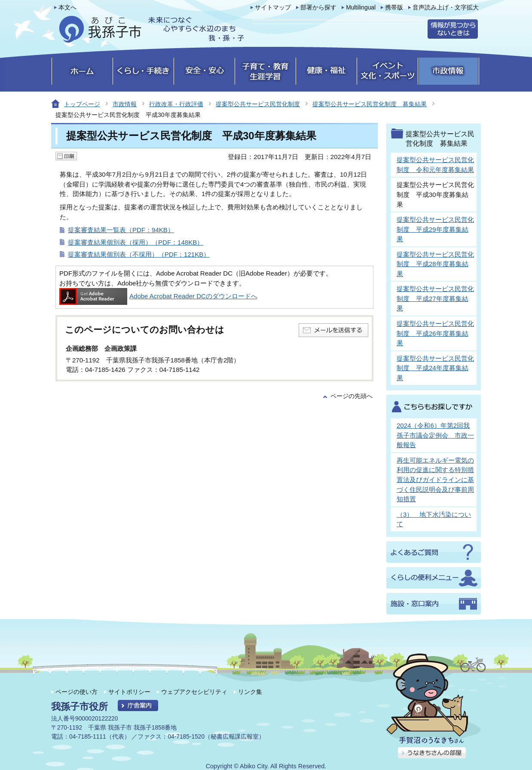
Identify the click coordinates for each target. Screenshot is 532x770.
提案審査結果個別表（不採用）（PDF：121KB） (139, 254)
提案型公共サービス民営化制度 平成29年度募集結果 (435, 229)
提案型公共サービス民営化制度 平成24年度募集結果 (435, 368)
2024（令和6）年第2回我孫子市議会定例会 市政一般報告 (435, 435)
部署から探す (318, 8)
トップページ (82, 104)
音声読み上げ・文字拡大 (446, 8)
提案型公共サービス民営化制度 (258, 104)
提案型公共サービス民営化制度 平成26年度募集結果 (435, 333)
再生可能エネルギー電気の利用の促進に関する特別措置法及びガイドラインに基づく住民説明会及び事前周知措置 (435, 480)
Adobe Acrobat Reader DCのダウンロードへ (158, 296)
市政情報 (125, 104)
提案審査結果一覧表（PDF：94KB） (121, 230)
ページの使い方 (76, 692)
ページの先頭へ (352, 396)
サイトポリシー (129, 692)
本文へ (67, 8)
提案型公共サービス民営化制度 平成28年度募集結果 (435, 264)
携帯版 (394, 8)
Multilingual (361, 8)
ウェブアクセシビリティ (194, 692)
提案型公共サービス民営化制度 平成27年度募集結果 (435, 298)
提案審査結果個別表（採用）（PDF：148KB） (136, 242)
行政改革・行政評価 (176, 104)
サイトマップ (273, 8)
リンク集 (250, 692)
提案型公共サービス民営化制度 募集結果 (370, 104)
